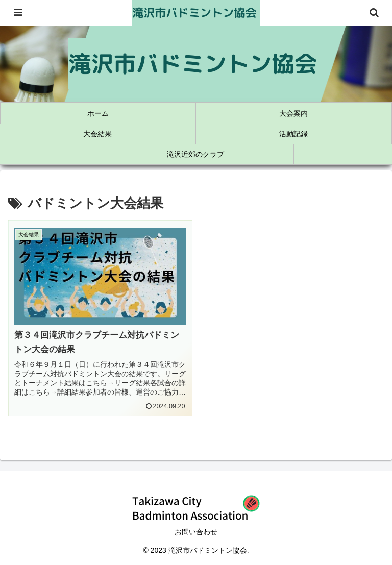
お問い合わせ (196, 532)
